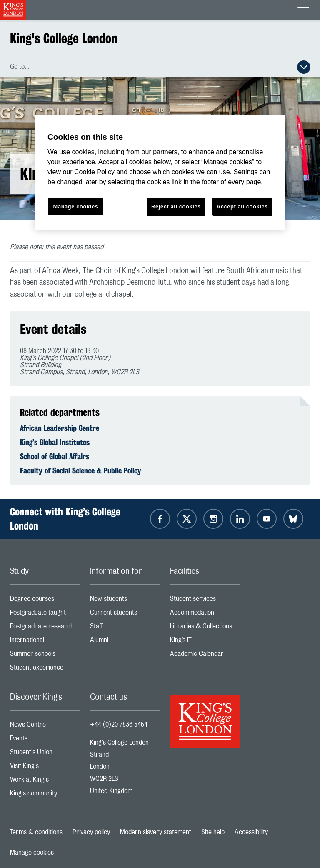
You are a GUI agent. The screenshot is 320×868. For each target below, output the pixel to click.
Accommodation (205, 614)
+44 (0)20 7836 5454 (119, 725)
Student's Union (45, 754)
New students (125, 601)
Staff (125, 628)
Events (45, 740)
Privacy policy (91, 832)
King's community (45, 795)
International (45, 642)
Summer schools (45, 656)
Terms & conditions (36, 832)
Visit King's (45, 768)
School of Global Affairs (55, 456)
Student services (205, 601)
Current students (125, 614)
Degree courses (45, 601)
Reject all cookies (176, 206)
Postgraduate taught (45, 614)
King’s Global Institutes (55, 442)
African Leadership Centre (60, 428)
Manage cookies (32, 853)
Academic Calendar (205, 656)
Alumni (125, 642)
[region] (160, 173)
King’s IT (205, 642)
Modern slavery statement (156, 832)
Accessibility (251, 832)
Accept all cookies (242, 206)
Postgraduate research (45, 628)
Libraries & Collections (205, 628)
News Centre (45, 727)
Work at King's (45, 782)
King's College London (64, 38)
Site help (213, 832)
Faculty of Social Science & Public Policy (81, 470)
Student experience (45, 669)
